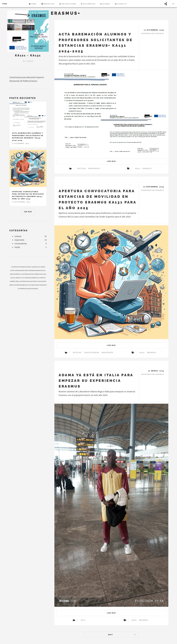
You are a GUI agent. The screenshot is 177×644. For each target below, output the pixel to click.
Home (33, 4)
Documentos (88, 4)
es (174, 4)
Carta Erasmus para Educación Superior (27, 77)
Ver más (28, 212)
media (17, 247)
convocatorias (92, 353)
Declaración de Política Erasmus (23, 81)
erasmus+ (147, 169)
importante (94, 169)
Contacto (121, 4)
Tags (5, 4)
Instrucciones (68, 4)
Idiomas (105, 4)
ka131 (138, 169)
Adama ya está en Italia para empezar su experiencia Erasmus (96, 381)
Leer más (111, 161)
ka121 (134, 620)
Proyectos (48, 4)
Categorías (19, 231)
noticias (82, 169)
